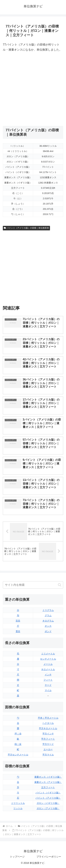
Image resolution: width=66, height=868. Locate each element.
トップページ (17, 857)
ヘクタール (48, 723)
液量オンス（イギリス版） (48, 777)
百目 (18, 621)
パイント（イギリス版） (48, 793)
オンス (48, 626)
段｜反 (18, 744)
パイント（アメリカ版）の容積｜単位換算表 (26, 228)
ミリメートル (48, 654)
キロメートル (48, 669)
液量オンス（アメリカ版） (48, 782)
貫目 (18, 631)
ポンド (48, 631)
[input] (33, 585)
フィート (48, 680)
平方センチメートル (18, 755)
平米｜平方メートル (48, 718)
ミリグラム (48, 610)
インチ (48, 675)
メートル (48, 664)
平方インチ (48, 734)
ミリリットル (18, 803)
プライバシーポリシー (49, 857)
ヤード (48, 685)
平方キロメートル (48, 728)
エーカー (48, 749)
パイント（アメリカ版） (48, 798)
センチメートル (48, 659)
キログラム (48, 621)
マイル (48, 690)
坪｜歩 (18, 734)
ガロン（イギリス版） (48, 803)
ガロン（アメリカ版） (48, 808)
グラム (48, 615)
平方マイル (48, 755)
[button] (60, 585)
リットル (18, 808)
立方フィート (48, 787)
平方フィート (48, 739)
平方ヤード (48, 744)
